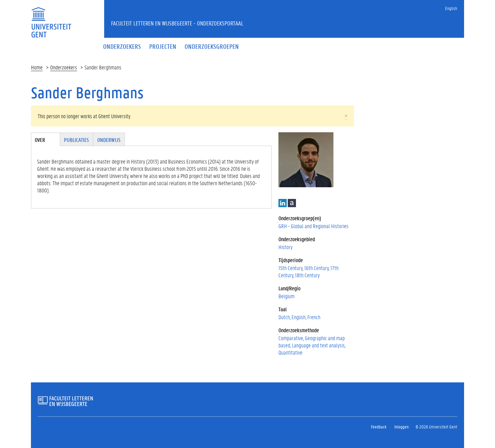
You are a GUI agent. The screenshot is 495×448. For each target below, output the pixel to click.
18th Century (307, 275)
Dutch (284, 317)
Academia (292, 203)
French (314, 317)
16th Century (316, 268)
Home (37, 67)
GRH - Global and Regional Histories (313, 226)
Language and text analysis (318, 345)
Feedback (379, 427)
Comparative (291, 338)
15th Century (290, 268)
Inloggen (401, 427)
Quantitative (290, 352)
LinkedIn (283, 203)
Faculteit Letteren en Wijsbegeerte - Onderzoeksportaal (177, 23)
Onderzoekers (64, 67)
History (285, 247)
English (451, 8)
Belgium (287, 296)
